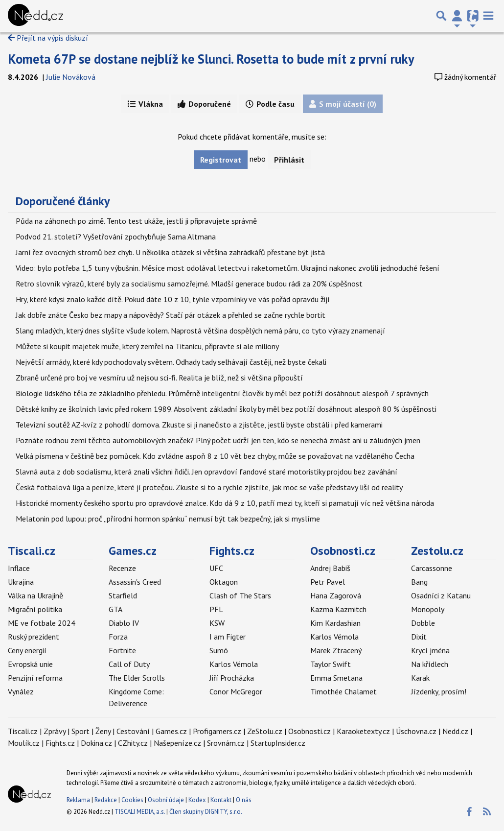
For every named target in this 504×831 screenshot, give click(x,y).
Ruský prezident (34, 637)
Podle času (270, 104)
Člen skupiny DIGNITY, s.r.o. (206, 812)
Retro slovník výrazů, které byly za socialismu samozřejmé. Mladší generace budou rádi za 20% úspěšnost (189, 284)
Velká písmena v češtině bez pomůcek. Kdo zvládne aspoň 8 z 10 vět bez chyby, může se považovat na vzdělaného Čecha (215, 456)
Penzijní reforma (35, 678)
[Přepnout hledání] (441, 16)
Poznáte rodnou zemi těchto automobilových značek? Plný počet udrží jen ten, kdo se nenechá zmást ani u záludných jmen (218, 440)
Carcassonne (432, 568)
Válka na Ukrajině (35, 595)
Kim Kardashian (335, 623)
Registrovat (221, 160)
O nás (244, 800)
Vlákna (145, 104)
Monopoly (428, 609)
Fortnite (122, 650)
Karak (420, 678)
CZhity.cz (133, 743)
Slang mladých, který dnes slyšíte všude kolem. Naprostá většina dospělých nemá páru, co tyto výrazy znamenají (200, 331)
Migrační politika (35, 609)
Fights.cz (232, 551)
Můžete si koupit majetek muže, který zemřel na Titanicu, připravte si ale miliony (147, 346)
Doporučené (204, 104)
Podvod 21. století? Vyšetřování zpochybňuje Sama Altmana (116, 237)
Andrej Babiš (330, 568)
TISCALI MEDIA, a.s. (140, 812)
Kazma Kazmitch (338, 609)
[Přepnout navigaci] (457, 16)
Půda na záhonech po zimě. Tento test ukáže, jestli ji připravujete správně (136, 221)
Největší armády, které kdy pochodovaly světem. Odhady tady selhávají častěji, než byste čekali (171, 362)
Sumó (219, 650)
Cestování (133, 731)
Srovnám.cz (226, 743)
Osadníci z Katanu (441, 595)
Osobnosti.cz (343, 551)
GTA (115, 609)
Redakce (106, 800)
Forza (118, 637)
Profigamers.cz (217, 731)
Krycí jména (430, 650)
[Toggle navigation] (488, 16)
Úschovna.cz (416, 731)
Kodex (198, 800)
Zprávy (55, 731)
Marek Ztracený (336, 650)
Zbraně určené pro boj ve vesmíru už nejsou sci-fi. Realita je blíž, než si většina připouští (159, 378)
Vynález (21, 691)
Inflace (19, 568)
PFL (216, 609)
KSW (217, 623)
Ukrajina (21, 582)
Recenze (122, 568)
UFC (216, 568)
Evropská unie (30, 664)
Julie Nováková (71, 77)
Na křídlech (430, 664)
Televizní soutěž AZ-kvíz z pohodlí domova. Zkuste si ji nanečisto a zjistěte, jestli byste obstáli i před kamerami (199, 425)
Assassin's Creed (135, 582)
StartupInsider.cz (278, 743)
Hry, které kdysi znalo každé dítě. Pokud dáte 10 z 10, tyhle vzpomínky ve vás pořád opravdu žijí (173, 299)
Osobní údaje (166, 800)
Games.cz (133, 551)
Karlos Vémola (234, 664)
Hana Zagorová (336, 595)
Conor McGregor (236, 691)
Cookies (132, 800)
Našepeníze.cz (177, 743)
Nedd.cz (455, 731)
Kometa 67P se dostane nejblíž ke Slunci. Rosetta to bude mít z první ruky (211, 59)
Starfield (123, 595)
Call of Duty (129, 664)
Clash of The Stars (240, 595)
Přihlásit (289, 160)
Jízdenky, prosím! (439, 691)
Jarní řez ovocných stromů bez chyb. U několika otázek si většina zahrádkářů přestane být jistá (170, 252)
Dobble (423, 623)
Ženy (103, 731)
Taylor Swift (331, 664)
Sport (80, 731)
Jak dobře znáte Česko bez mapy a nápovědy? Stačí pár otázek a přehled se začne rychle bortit (171, 315)
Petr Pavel (328, 582)
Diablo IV (124, 623)
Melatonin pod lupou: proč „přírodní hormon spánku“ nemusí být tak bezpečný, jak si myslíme (168, 519)
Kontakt (222, 800)
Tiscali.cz (32, 551)
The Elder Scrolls (137, 678)
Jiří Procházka (232, 678)
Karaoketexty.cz (363, 731)
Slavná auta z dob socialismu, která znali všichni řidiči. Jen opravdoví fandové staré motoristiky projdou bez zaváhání (206, 472)
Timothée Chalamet (344, 691)
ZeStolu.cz (265, 731)
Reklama (78, 800)
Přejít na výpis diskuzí (48, 38)
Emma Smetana (336, 678)
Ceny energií (27, 650)
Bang (419, 582)
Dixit (419, 637)
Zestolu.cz (437, 551)
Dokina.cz (96, 743)
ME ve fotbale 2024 (42, 623)
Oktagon (224, 582)
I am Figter (228, 637)
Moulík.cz (24, 743)
